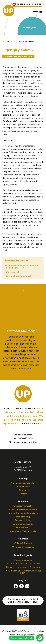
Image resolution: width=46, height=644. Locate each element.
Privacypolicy (23, 486)
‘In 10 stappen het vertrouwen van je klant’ (23, 572)
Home (5, 41)
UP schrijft (14, 41)
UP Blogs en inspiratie (23, 547)
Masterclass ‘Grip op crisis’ (23, 531)
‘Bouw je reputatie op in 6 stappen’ (23, 567)
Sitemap (23, 490)
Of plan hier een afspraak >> (23, 442)
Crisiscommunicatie (23, 506)
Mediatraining (23, 517)
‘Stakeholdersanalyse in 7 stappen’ (23, 563)
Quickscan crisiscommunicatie (23, 509)
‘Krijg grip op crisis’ (23, 560)
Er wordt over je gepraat (18, 276)
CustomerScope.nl (23, 638)
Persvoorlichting (23, 520)
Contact (23, 494)
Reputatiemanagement (23, 524)
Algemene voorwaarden (23, 483)
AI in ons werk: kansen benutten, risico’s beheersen (22, 267)
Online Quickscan (23, 543)
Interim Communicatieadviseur (23, 513)
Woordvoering (23, 527)
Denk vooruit (13, 272)
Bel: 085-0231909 (23, 438)
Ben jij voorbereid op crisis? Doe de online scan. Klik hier (23, 601)
